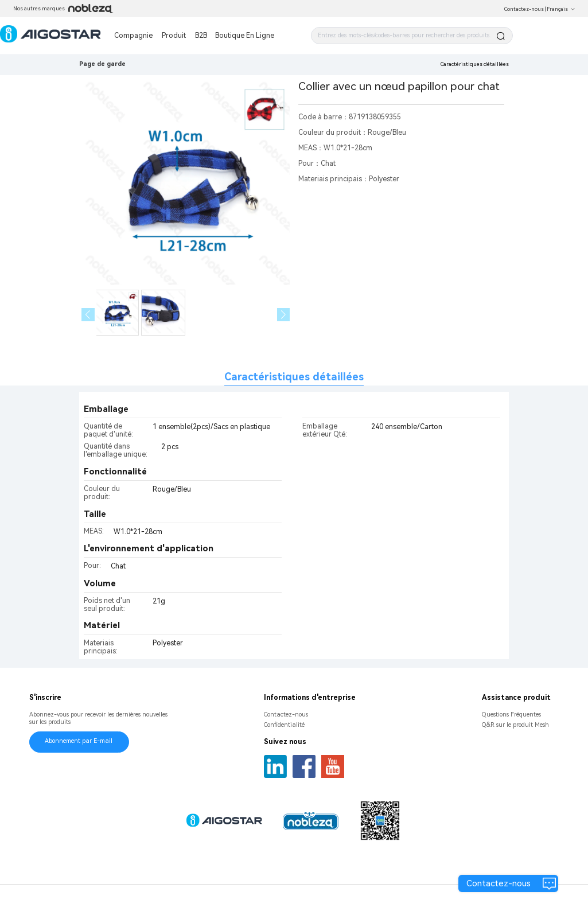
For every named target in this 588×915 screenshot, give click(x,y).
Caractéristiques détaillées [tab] (294, 377)
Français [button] (561, 9)
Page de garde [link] (102, 64)
